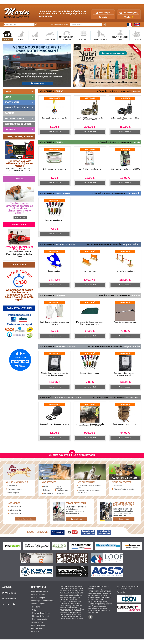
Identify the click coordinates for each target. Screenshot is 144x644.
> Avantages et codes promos (42, 601)
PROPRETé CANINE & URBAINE (67, 38)
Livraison (47, 486)
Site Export (61, 494)
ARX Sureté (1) (15, 514)
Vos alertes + (48, 494)
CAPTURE (83, 40)
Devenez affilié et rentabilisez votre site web (88, 491)
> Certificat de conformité (41, 613)
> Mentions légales (38, 604)
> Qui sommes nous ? (39, 591)
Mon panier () (130, 13)
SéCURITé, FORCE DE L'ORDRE (120, 38)
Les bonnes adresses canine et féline (89, 486)
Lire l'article (20, 218)
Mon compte (103, 13)
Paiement (47, 490)
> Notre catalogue (38, 598)
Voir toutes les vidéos (26, 519)
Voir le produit (55, 132)
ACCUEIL (7, 40)
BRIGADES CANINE (100, 40)
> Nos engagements (39, 619)
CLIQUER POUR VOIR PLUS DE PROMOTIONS (72, 455)
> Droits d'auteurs (38, 628)
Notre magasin (13, 493)
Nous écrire (118, 486)
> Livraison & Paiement (40, 616)
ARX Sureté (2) (15, 510)
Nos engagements (15, 489)
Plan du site (121, 592)
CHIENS (21, 40)
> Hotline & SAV (37, 622)
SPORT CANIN (50, 40)
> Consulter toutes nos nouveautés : (115, 91)
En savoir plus (76, 519)
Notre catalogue (59, 487)
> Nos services (37, 607)
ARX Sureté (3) (15, 507)
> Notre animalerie (38, 595)
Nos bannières (62, 490)
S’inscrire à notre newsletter (124, 489)
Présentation (13, 486)
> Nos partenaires (38, 625)
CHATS (36, 40)
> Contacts (35, 632)
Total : (129, 17)
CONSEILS (137, 40)
